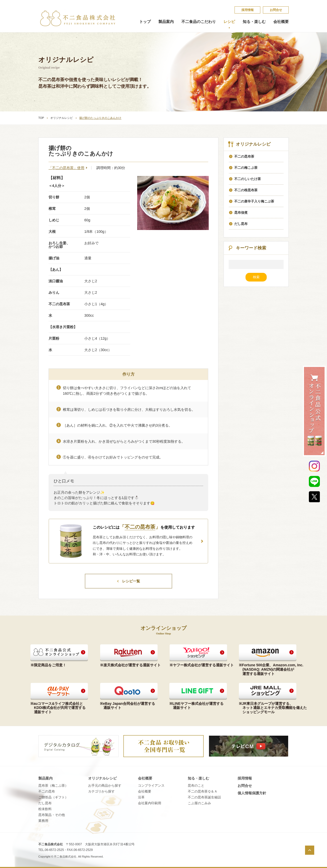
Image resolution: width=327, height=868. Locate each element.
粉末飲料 (45, 809)
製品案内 (166, 22)
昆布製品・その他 (52, 815)
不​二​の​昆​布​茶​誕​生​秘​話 (204, 797)
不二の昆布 (47, 791)
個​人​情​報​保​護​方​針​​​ (252, 793)
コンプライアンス (151, 786)
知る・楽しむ (254, 22)
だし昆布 (45, 803)
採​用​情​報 (248, 10)
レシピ (229, 22)
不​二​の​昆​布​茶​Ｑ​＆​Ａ (203, 791)
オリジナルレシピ (62, 118)
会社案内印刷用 (150, 803)
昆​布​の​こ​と (196, 786)
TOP (41, 118)
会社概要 (281, 22)
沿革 (141, 797)
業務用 (43, 821)
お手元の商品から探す (105, 786)
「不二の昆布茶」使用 (66, 168)
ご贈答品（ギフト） (53, 797)
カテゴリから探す (101, 791)
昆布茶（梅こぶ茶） (53, 786)
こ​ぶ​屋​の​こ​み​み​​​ (199, 803)
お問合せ (276, 10)
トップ (145, 22)
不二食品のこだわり (199, 22)
